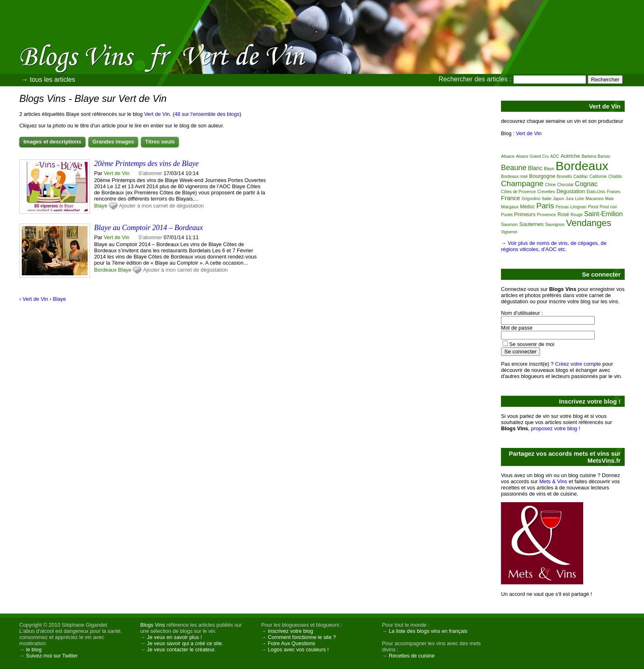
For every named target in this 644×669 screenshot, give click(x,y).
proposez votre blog (554, 428)
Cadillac (581, 176)
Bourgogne (542, 176)
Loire (579, 199)
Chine (550, 185)
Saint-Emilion (603, 214)
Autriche (570, 156)
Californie (598, 176)
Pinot (593, 207)
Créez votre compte (578, 364)
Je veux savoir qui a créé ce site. (185, 643)
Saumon (509, 224)
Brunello (564, 176)
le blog (34, 649)
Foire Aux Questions (292, 643)
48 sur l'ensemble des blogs (207, 114)
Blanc (535, 168)
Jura (569, 199)
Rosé (563, 215)
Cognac (586, 184)
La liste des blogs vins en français (428, 631)
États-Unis (596, 192)
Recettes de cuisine (412, 656)
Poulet (507, 215)
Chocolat (565, 185)
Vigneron (509, 232)
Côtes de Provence (518, 192)
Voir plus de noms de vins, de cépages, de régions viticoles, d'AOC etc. (554, 246)
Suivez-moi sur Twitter (52, 656)
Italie (546, 198)
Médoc (527, 207)
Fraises (614, 192)
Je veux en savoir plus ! (175, 637)
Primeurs (525, 214)
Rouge (576, 215)
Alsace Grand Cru (532, 156)
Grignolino (531, 199)
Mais (609, 199)
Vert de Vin (157, 114)
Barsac (604, 156)
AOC (555, 156)
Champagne (522, 183)
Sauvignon (555, 225)
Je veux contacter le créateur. (181, 649)
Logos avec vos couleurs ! (298, 649)
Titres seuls (160, 142)
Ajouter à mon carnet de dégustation (162, 206)
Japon (558, 199)
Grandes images (113, 142)
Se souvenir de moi (532, 344)
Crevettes (546, 192)
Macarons (595, 199)
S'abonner (150, 173)
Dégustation (571, 191)
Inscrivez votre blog (291, 631)
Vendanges (589, 223)
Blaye (101, 206)
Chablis (615, 176)
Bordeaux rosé (514, 176)
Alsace (508, 156)
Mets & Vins (553, 481)
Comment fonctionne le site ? (302, 637)
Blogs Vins (152, 625)
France (511, 198)
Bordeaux (105, 270)
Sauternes (532, 224)
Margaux (510, 207)
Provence (547, 215)
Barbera (589, 156)
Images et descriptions (52, 142)
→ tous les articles (48, 80)
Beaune (514, 168)
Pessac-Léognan (571, 207)
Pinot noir (608, 207)
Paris (545, 206)
